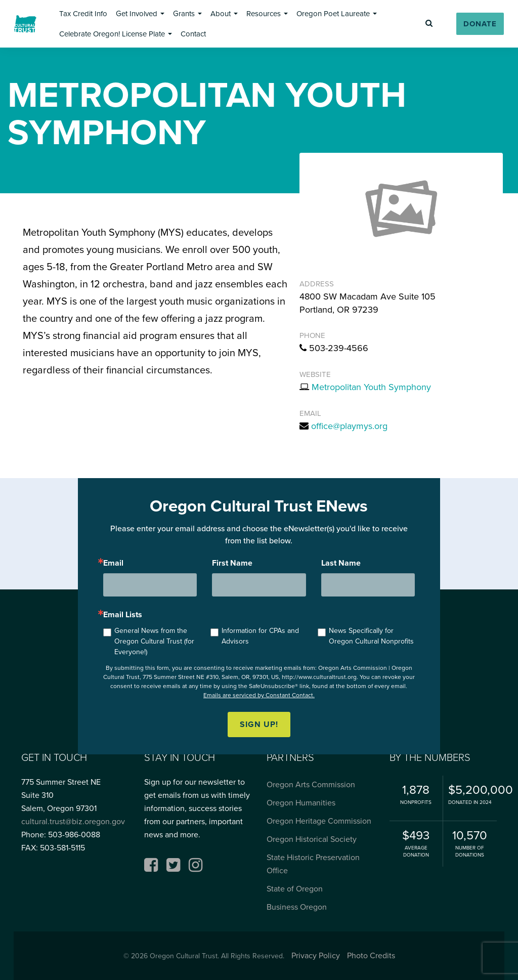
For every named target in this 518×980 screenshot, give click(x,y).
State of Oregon (295, 889)
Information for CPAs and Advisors (260, 636)
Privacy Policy (316, 955)
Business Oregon (297, 907)
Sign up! (259, 724)
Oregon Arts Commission (311, 784)
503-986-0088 (74, 835)
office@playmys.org (349, 426)
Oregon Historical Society (312, 839)
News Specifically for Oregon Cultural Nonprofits (371, 636)
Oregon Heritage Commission (319, 821)
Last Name (341, 563)
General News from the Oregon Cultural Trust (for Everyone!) (154, 641)
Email (113, 563)
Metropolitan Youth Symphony (371, 387)
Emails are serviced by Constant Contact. (259, 695)
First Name (232, 563)
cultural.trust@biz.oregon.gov (73, 821)
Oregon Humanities (301, 803)
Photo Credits (371, 955)
